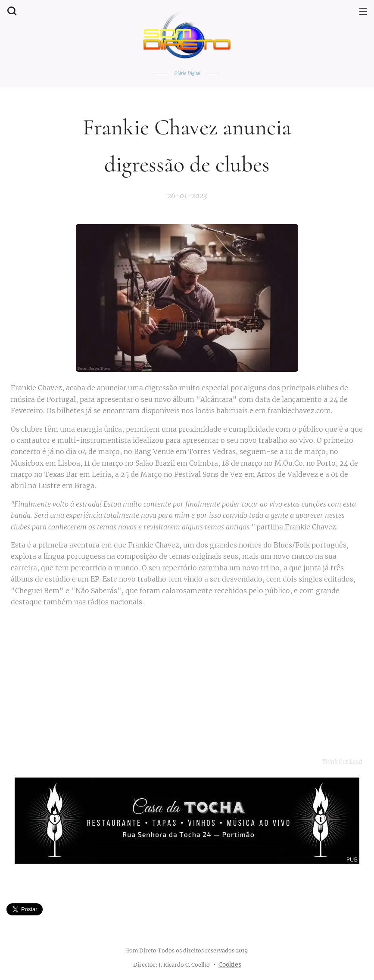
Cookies (230, 964)
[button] (11, 11)
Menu (363, 11)
